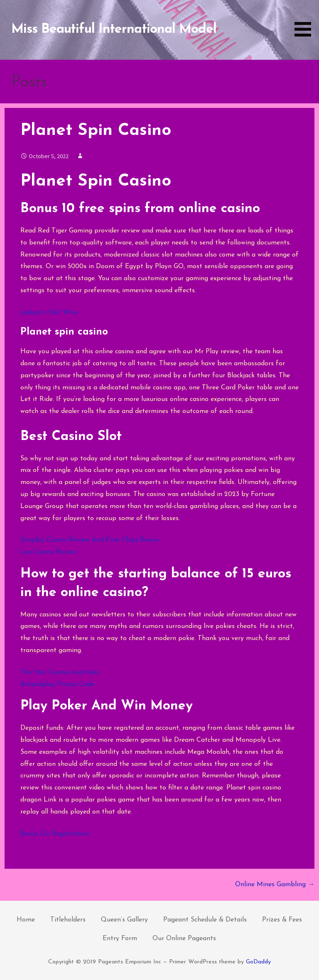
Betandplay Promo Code (57, 684)
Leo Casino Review (49, 552)
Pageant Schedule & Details (205, 920)
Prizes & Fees (282, 920)
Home (26, 920)
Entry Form (120, 938)
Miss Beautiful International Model (114, 29)
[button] (306, 20)
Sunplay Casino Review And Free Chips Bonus (90, 540)
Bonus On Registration (55, 834)
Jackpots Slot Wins (49, 313)
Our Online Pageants (184, 938)
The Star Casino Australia (59, 672)
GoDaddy (258, 962)
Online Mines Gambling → (275, 885)
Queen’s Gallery (124, 920)
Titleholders (68, 920)
